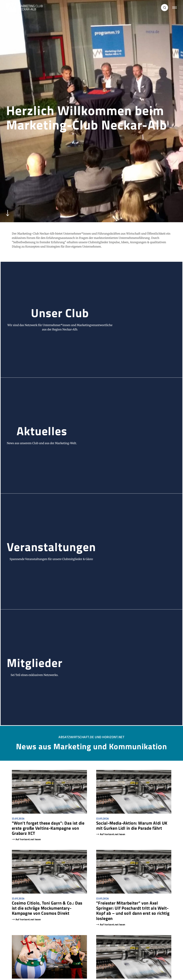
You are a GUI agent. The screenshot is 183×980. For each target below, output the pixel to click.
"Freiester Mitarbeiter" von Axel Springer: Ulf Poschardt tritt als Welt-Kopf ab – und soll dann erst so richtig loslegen (133, 911)
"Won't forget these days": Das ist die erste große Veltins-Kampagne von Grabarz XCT (48, 828)
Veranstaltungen (51, 547)
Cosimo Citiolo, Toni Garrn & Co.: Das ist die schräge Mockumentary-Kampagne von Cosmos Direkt (47, 908)
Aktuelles (42, 431)
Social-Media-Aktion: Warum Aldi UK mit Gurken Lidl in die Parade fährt (132, 826)
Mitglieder (35, 663)
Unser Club (60, 313)
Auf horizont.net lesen (28, 839)
